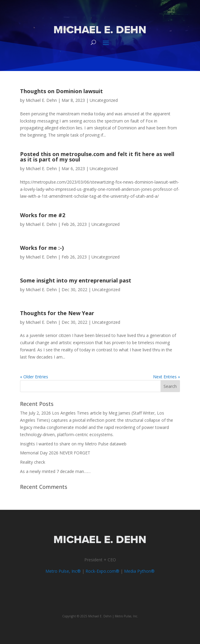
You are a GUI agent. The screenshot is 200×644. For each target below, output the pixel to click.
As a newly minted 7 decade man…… (55, 471)
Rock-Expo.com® (102, 571)
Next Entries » (167, 377)
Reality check (33, 462)
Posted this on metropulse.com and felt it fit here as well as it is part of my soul (97, 157)
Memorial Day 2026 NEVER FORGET (55, 453)
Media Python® (139, 571)
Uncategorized (104, 100)
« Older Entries (34, 377)
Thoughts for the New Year (57, 313)
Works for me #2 (43, 215)
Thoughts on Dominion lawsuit (61, 91)
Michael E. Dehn (41, 100)
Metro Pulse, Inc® (63, 571)
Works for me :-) (42, 248)
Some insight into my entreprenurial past (76, 280)
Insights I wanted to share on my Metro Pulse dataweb (73, 444)
